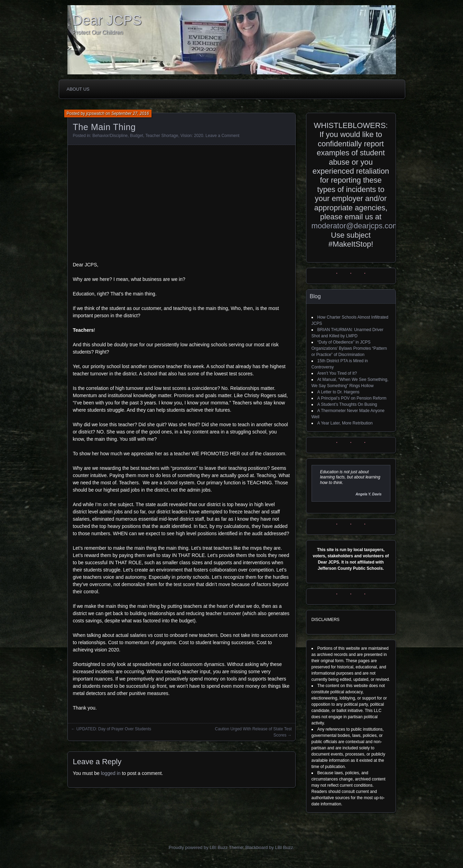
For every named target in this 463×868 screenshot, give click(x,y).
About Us (78, 89)
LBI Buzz (284, 847)
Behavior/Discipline (110, 136)
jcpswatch (95, 113)
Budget (137, 136)
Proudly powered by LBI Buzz (198, 847)
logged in (111, 773)
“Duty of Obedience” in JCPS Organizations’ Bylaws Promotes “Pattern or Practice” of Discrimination (349, 348)
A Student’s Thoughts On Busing (347, 404)
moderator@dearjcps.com (355, 226)
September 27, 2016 (130, 113)
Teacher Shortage (162, 136)
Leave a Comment (222, 136)
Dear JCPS (107, 20)
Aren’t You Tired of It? (337, 373)
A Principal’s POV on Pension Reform (352, 398)
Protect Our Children (98, 32)
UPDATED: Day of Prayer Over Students (114, 729)
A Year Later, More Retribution (345, 423)
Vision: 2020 (192, 136)
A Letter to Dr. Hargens (339, 392)
